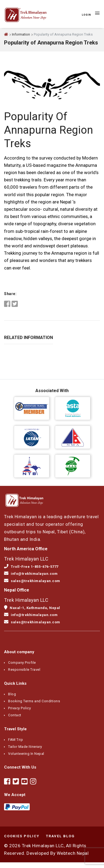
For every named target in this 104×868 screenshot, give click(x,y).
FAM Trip (16, 740)
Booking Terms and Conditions (34, 701)
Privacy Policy (19, 708)
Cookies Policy (22, 836)
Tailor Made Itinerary (25, 747)
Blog (12, 694)
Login (86, 15)
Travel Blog (60, 836)
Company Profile (22, 663)
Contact (15, 715)
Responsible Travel (24, 670)
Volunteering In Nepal (26, 754)
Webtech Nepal (73, 853)
